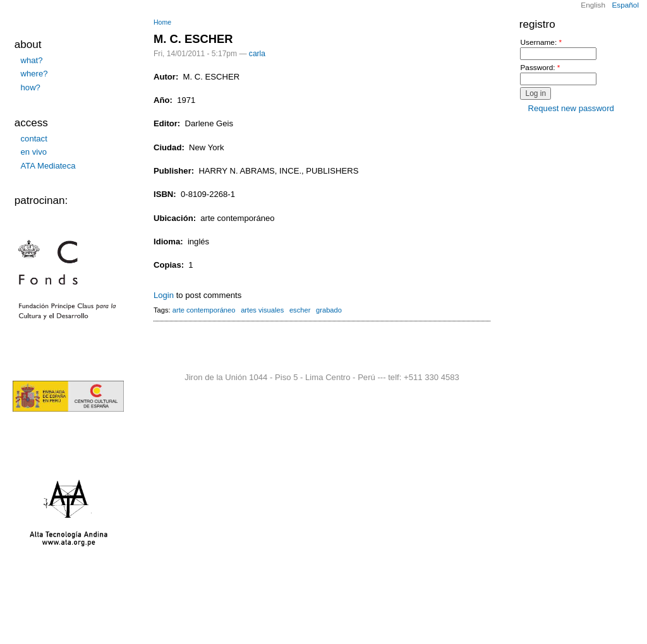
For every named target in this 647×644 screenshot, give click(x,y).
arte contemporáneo (204, 310)
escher (300, 310)
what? (32, 60)
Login (164, 295)
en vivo (34, 152)
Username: (541, 43)
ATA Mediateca (48, 166)
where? (34, 74)
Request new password (571, 108)
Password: (540, 68)
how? (31, 87)
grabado (329, 310)
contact (34, 139)
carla (257, 54)
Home (162, 22)
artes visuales (262, 310)
